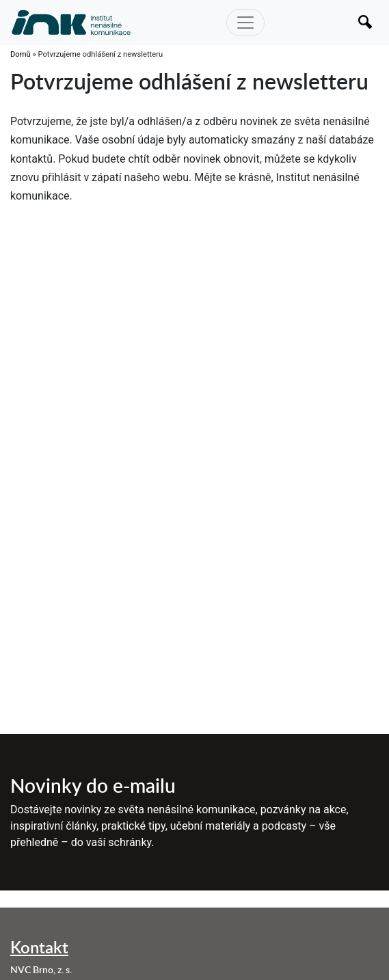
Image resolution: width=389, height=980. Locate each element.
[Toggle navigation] (245, 23)
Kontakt (39, 947)
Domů (21, 54)
